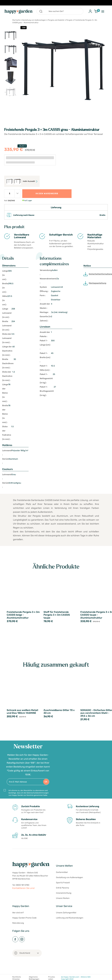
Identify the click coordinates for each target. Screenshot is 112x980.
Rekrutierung (18, 923)
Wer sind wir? (18, 913)
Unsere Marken (63, 898)
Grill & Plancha (63, 888)
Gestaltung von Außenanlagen (34, 20)
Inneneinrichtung (64, 893)
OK (46, 782)
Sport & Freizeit (63, 883)
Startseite (16, 20)
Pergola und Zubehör (56, 20)
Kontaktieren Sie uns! (23, 888)
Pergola (69, 20)
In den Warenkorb (47, 194)
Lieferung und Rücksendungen (70, 918)
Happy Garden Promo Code (24, 918)
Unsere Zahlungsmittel (66, 913)
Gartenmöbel (62, 872)
